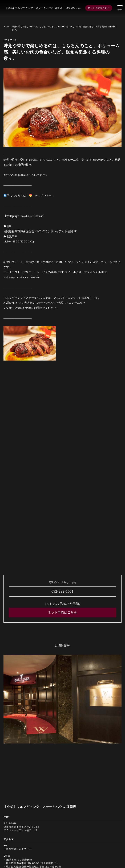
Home (6, 27)
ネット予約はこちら (99, 8)
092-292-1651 (74, 8)
